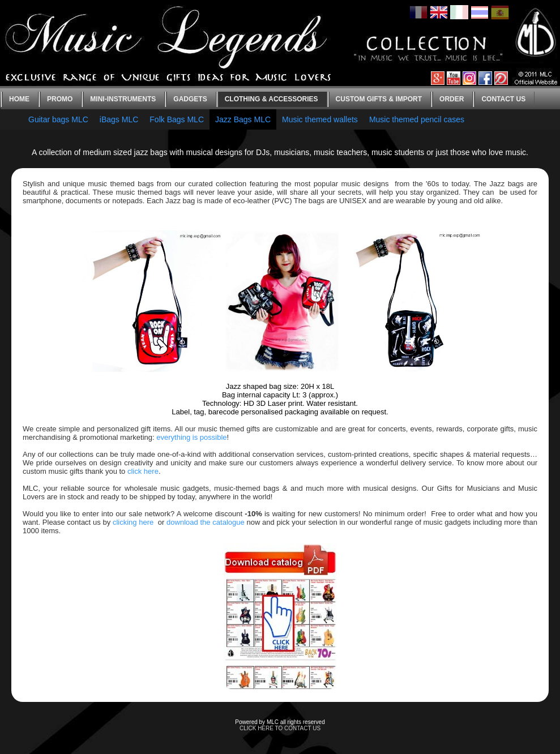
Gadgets (190, 99)
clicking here (133, 522)
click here (143, 471)
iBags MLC (119, 119)
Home (19, 99)
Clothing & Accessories (272, 99)
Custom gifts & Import (379, 99)
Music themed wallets (320, 119)
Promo (60, 99)
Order (452, 99)
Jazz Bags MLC (243, 119)
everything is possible (191, 437)
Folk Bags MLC (177, 119)
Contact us (503, 99)
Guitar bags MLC (58, 119)
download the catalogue (206, 522)
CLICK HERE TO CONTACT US (280, 728)
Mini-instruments (123, 99)
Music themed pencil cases (417, 119)
